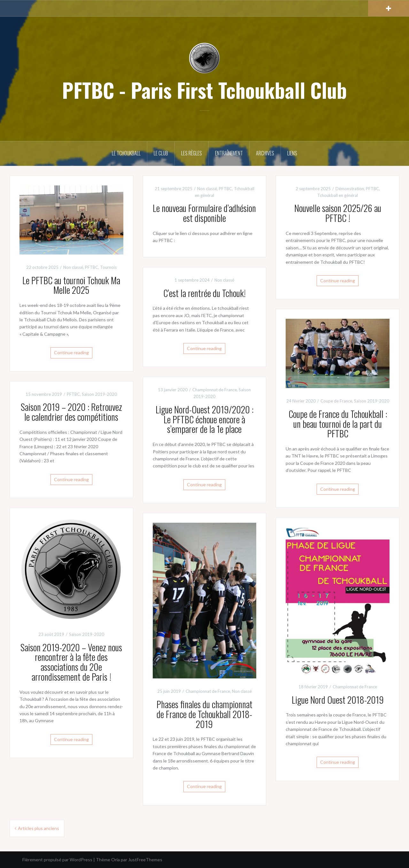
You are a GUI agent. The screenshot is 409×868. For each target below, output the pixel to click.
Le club (161, 153)
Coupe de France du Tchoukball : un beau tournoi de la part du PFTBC (338, 424)
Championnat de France (215, 390)
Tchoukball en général (338, 195)
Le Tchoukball (126, 153)
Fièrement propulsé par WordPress (57, 860)
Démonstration (350, 189)
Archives (265, 153)
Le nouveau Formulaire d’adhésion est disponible (204, 213)
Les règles (192, 153)
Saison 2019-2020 (372, 401)
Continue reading (71, 352)
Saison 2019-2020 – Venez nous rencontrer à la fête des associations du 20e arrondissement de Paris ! (71, 662)
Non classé (73, 267)
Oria (116, 860)
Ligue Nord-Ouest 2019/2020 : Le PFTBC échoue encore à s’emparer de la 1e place (204, 419)
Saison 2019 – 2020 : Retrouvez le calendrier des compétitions (71, 412)
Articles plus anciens (39, 828)
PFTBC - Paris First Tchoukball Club (204, 90)
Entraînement (229, 153)
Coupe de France (336, 401)
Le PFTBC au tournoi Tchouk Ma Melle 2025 (71, 285)
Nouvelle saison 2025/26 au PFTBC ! (338, 213)
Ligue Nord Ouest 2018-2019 (338, 700)
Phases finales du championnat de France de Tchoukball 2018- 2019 (204, 714)
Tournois (108, 267)
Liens (292, 153)
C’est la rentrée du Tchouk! (204, 293)
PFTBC (92, 267)
